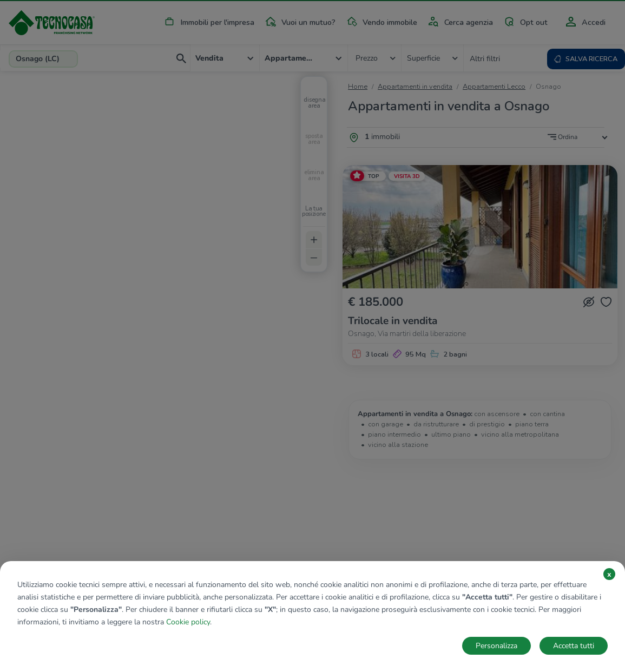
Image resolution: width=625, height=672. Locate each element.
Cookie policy (188, 622)
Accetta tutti (574, 646)
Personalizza (496, 646)
